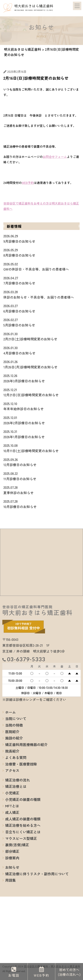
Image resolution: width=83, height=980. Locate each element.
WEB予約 (28, 183)
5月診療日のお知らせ (41, 322)
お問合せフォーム (55, 157)
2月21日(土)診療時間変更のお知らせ (41, 336)
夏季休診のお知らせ (41, 490)
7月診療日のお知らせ (41, 280)
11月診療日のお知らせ (41, 476)
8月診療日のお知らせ (41, 252)
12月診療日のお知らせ (41, 462)
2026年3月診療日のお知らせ (41, 378)
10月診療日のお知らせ (41, 504)
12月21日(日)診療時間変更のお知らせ (41, 392)
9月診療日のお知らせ (41, 238)
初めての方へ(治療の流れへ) (69, 972)
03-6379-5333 (26, 659)
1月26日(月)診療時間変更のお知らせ (41, 364)
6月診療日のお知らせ (41, 308)
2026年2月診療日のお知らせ (41, 420)
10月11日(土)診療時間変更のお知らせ (41, 448)
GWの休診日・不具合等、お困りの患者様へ (41, 267)
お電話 (14, 975)
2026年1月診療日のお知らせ (41, 434)
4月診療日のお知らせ (41, 350)
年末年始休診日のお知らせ (41, 406)
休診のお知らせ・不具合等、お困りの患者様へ (41, 294)
